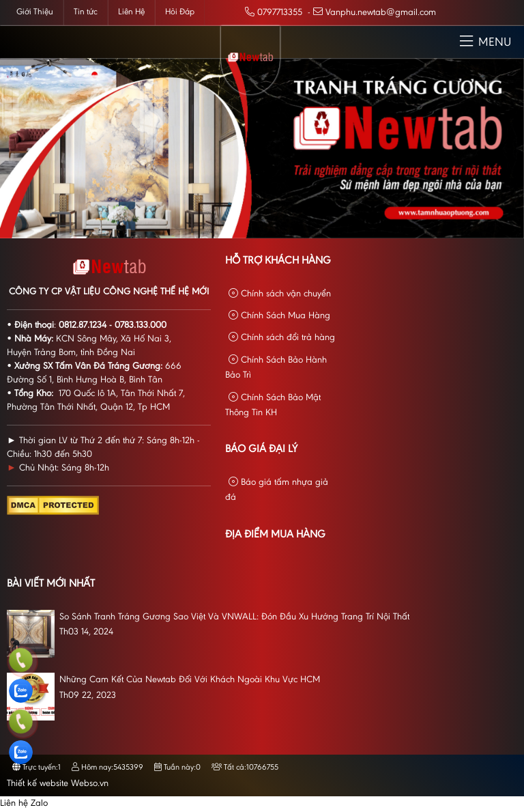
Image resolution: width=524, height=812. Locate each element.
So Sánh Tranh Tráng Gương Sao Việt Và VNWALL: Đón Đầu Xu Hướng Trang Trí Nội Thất (234, 617)
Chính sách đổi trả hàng (282, 338)
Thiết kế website (38, 784)
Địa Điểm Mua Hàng (275, 535)
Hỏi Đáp (180, 12)
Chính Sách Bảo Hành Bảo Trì (276, 368)
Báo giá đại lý (261, 449)
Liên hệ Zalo (24, 804)
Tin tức (86, 12)
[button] (466, 42)
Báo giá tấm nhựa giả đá (277, 490)
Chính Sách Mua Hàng (279, 316)
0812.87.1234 (83, 326)
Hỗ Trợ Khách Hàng (278, 261)
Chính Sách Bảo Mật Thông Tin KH (273, 405)
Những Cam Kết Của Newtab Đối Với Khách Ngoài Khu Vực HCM (190, 680)
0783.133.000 (141, 326)
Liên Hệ (131, 12)
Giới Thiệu (35, 12)
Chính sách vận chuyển (280, 294)
